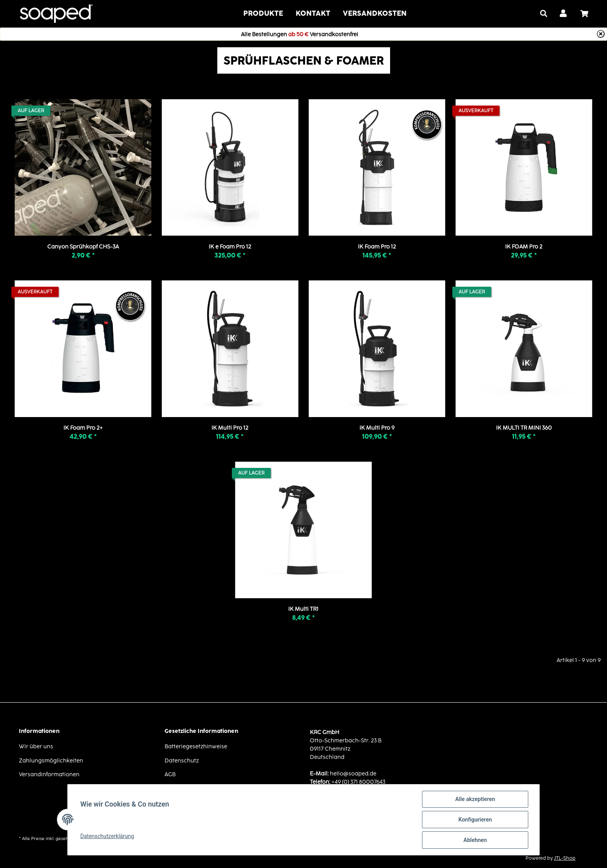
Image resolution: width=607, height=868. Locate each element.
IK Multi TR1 (303, 609)
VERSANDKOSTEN (375, 13)
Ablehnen (475, 840)
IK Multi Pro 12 (230, 428)
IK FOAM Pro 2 (524, 246)
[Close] (601, 34)
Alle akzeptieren (475, 799)
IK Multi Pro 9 (377, 428)
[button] (564, 14)
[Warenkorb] (587, 14)
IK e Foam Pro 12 (230, 246)
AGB (170, 774)
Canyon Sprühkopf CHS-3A (83, 246)
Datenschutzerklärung (107, 836)
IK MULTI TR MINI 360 (524, 428)
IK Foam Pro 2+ (83, 428)
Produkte (263, 13)
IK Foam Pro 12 (377, 246)
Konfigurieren (475, 820)
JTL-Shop (565, 858)
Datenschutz (182, 760)
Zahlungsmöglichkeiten (51, 760)
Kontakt (313, 13)
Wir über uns (36, 746)
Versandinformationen (49, 774)
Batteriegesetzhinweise (196, 746)
